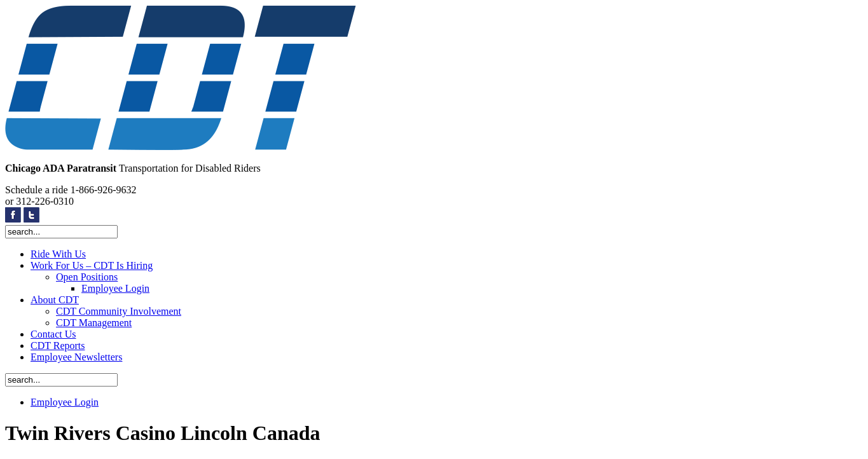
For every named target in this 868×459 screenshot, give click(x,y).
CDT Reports (58, 346)
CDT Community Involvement (119, 311)
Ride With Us (58, 254)
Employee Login (115, 288)
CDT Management (94, 323)
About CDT (55, 300)
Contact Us (53, 334)
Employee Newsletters (76, 357)
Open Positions (87, 277)
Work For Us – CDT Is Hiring (92, 265)
